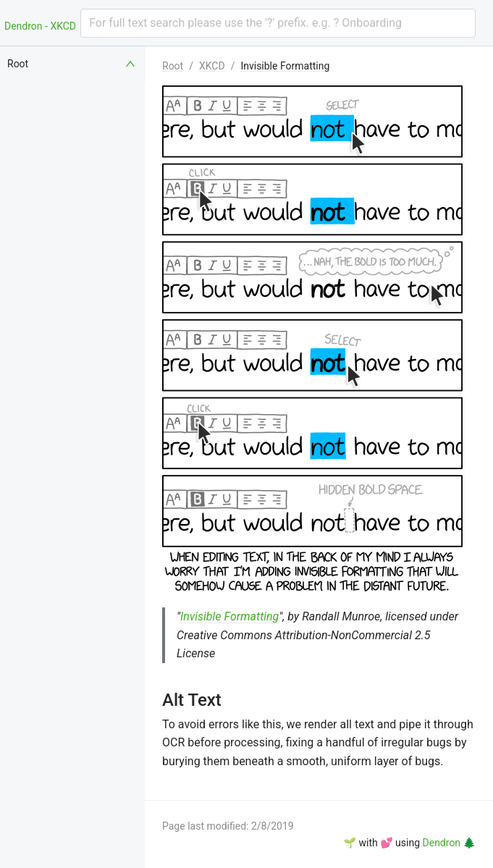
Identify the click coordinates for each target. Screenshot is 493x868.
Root (173, 66)
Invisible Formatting (285, 66)
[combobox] (278, 23)
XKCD (212, 66)
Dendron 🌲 (449, 843)
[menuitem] (72, 64)
